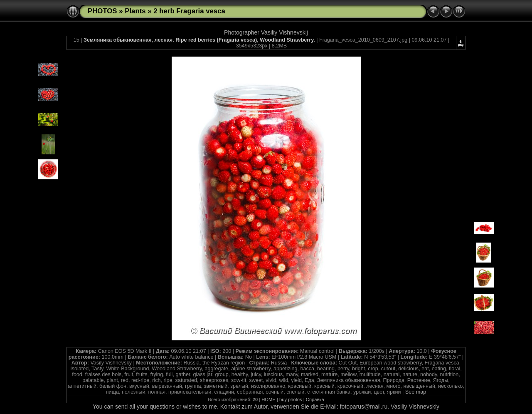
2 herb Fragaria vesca (189, 11)
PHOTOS (102, 11)
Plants (135, 11)
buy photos (291, 399)
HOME (268, 399)
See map (416, 392)
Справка (315, 399)
